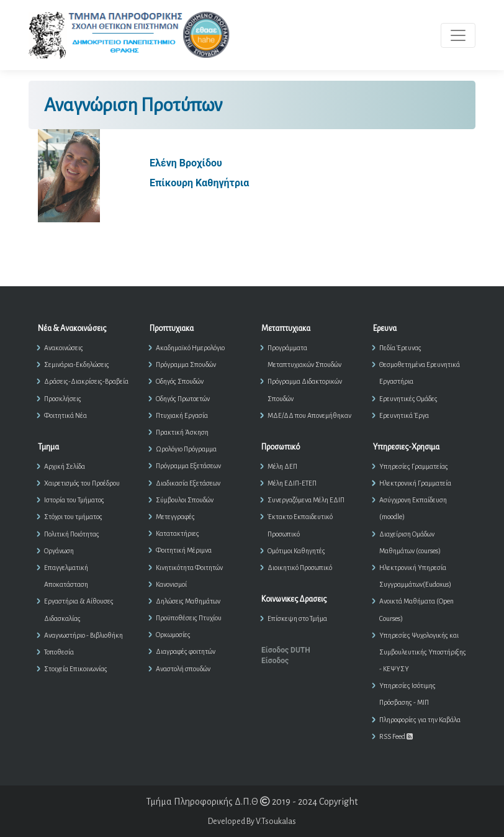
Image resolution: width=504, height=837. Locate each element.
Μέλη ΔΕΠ (282, 466)
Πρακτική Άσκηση (182, 432)
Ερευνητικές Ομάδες (408, 399)
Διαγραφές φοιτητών (186, 651)
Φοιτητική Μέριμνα (184, 550)
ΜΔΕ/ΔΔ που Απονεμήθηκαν (309, 415)
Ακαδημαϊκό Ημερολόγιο (190, 348)
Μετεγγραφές (175, 517)
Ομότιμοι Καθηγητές (296, 551)
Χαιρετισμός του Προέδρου (82, 483)
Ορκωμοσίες (173, 635)
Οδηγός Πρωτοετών (183, 399)
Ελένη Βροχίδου (186, 163)
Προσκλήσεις (63, 399)
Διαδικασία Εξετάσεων (188, 483)
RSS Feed (396, 736)
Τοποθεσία (59, 652)
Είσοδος (275, 661)
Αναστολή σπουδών (183, 669)
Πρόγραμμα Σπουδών (186, 364)
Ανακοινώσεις (64, 348)
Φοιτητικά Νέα (65, 415)
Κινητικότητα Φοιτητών (189, 568)
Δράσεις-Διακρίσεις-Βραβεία (86, 381)
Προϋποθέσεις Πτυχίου (189, 618)
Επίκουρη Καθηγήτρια (199, 183)
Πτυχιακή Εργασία (182, 415)
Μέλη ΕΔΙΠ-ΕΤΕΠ (292, 483)
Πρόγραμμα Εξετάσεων (188, 466)
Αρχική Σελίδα (65, 466)
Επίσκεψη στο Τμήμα (297, 618)
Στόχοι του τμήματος (73, 517)
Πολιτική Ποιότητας (72, 534)
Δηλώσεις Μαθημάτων (188, 601)
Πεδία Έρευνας (400, 348)
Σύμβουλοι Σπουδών (185, 500)
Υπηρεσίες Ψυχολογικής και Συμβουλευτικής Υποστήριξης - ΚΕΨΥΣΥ (423, 652)
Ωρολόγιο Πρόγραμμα (186, 449)
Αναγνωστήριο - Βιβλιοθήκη (83, 635)
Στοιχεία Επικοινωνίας (76, 669)
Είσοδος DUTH (286, 650)
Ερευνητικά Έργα (404, 415)
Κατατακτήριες (178, 533)
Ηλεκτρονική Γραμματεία (415, 483)
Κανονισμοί (171, 584)
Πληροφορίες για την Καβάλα (420, 720)
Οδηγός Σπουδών (180, 381)
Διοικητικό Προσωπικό (300, 568)
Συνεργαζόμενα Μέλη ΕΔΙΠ (306, 500)
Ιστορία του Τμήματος (74, 500)
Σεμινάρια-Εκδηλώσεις (77, 364)
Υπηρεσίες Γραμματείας (414, 466)
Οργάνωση (59, 551)
